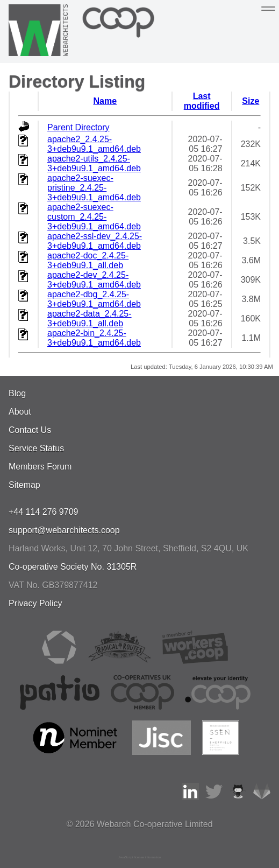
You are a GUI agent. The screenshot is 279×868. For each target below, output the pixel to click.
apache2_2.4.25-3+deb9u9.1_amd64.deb (94, 144)
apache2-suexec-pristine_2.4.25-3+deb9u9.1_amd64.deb (94, 188)
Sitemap (24, 485)
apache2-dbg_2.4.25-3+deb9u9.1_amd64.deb (94, 299)
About (20, 412)
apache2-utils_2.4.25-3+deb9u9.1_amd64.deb (94, 163)
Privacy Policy (35, 603)
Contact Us (30, 430)
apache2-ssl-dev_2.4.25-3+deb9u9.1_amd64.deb (95, 241)
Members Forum (40, 467)
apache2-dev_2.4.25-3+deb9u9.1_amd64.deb (94, 280)
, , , (128, 548)
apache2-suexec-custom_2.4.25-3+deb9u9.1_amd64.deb (94, 217)
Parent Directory (78, 127)
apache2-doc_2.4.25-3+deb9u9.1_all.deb (88, 260)
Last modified (202, 101)
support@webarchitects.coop (64, 530)
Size (251, 101)
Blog (17, 393)
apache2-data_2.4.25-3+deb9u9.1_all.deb (90, 318)
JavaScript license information (140, 857)
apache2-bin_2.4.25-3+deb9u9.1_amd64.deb (94, 338)
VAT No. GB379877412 (53, 585)
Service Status (36, 448)
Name (105, 101)
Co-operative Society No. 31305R (73, 567)
